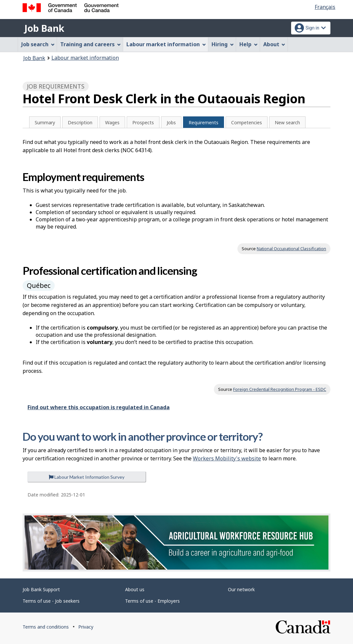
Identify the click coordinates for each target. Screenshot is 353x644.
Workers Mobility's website (227, 458)
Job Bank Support (41, 589)
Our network (241, 589)
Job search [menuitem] (38, 44)
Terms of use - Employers (152, 601)
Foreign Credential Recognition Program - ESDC (280, 389)
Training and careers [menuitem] (91, 44)
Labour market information (85, 58)
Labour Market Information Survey (87, 477)
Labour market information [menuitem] (166, 44)
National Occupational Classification (291, 249)
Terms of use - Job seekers (51, 601)
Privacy (86, 627)
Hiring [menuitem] (223, 44)
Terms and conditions (46, 627)
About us (135, 589)
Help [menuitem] (249, 44)
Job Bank (44, 28)
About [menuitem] (274, 44)
